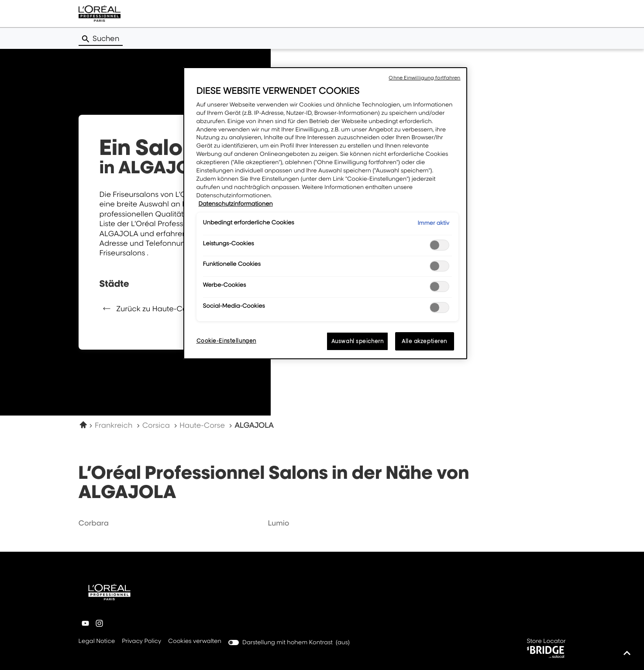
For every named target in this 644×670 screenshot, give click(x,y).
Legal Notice (97, 642)
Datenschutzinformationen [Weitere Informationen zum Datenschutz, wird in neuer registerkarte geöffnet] (236, 204)
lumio (278, 523)
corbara (94, 523)
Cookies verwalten (195, 641)
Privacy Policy (141, 642)
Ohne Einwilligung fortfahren (424, 78)
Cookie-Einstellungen (226, 341)
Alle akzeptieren (424, 341)
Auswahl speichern (358, 341)
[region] (325, 213)
